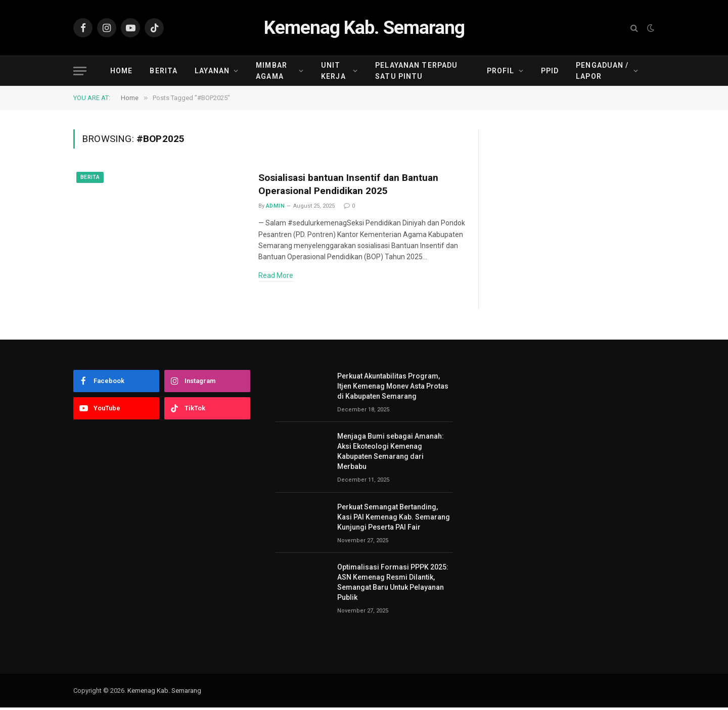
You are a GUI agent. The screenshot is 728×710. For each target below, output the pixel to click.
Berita (164, 71)
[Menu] (80, 71)
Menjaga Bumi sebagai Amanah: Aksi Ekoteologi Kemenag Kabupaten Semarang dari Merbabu (391, 454)
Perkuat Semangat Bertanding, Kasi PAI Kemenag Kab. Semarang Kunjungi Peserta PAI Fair (394, 519)
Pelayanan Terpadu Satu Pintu (416, 71)
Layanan (212, 71)
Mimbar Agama (271, 71)
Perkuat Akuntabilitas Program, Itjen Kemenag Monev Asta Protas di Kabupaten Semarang (393, 389)
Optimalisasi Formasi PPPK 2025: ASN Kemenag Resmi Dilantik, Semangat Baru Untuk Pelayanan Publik (393, 585)
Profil (501, 71)
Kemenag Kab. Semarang (164, 693)
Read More (276, 278)
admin (275, 208)
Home (121, 71)
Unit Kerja (333, 71)
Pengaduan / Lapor (602, 71)
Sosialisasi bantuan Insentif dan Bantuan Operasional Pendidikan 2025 (356, 186)
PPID (550, 71)
